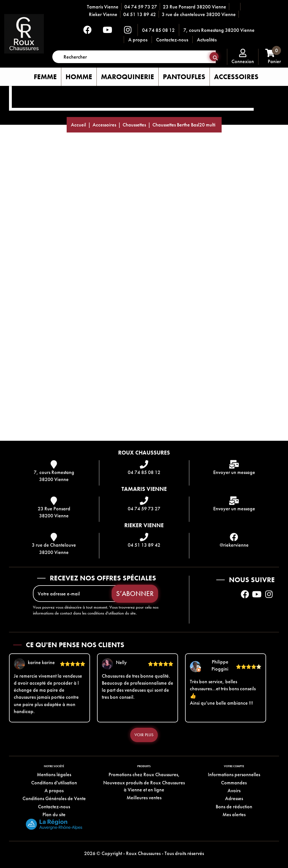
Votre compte (234, 766)
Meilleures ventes (144, 797)
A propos (138, 40)
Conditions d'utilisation (54, 783)
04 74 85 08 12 (158, 30)
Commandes (234, 783)
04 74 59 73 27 (141, 7)
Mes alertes (234, 814)
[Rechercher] (134, 57)
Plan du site (54, 814)
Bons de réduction (234, 806)
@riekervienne (234, 545)
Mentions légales (54, 774)
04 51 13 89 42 (139, 14)
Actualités (207, 40)
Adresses (234, 798)
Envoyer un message (234, 472)
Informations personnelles (234, 774)
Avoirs (234, 790)
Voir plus (144, 735)
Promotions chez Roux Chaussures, (144, 774)
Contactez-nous (172, 40)
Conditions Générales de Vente (54, 798)
